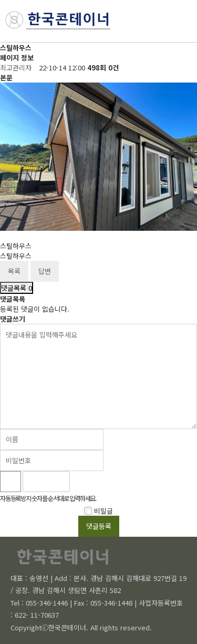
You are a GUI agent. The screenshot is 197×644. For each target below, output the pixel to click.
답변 (45, 271)
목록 (14, 271)
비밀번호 (0, 43)
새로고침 (106, 482)
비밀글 (98, 511)
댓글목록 (17, 288)
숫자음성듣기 (82, 482)
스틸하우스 (16, 246)
